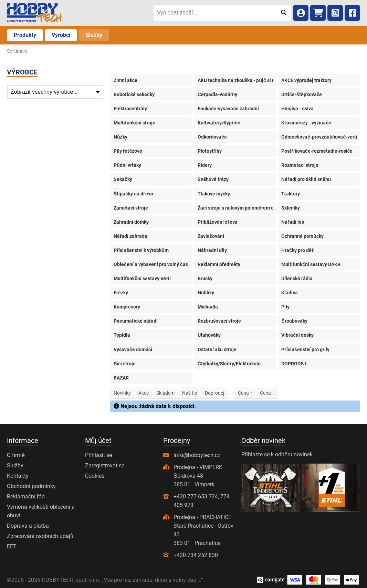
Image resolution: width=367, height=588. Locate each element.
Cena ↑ (245, 393)
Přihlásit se (98, 455)
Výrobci (61, 35)
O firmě (16, 455)
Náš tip (190, 393)
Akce (144, 393)
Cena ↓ (267, 393)
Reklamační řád (26, 496)
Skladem (165, 393)
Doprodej (214, 393)
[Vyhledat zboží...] (215, 13)
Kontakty (18, 476)
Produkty (25, 35)
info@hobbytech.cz (197, 455)
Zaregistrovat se (105, 465)
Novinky (122, 393)
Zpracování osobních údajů (40, 536)
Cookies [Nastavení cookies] (95, 476)
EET (12, 546)
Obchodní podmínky (31, 486)
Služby (94, 35)
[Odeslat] (284, 13)
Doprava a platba (28, 526)
